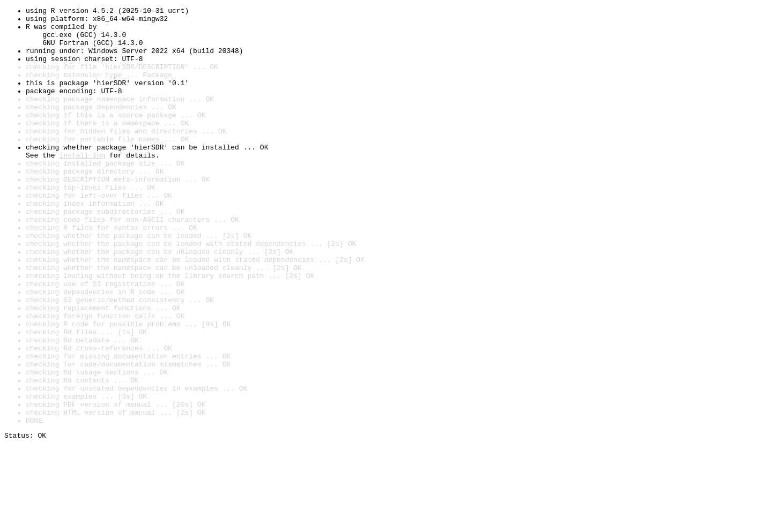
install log (82, 185)
